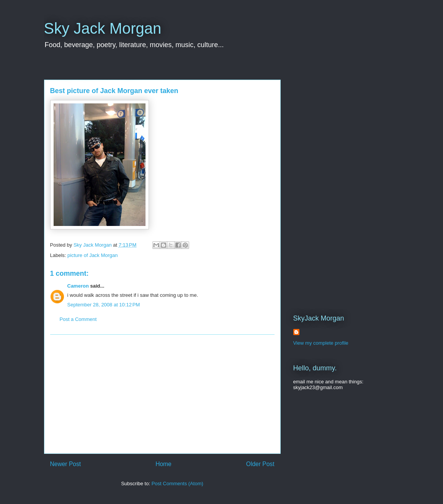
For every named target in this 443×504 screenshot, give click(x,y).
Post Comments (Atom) (177, 484)
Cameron (78, 286)
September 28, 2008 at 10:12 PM (104, 305)
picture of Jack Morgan (93, 255)
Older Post (260, 464)
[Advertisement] (162, 394)
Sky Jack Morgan (103, 28)
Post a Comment (78, 319)
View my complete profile (321, 343)
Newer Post (66, 464)
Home (163, 464)
